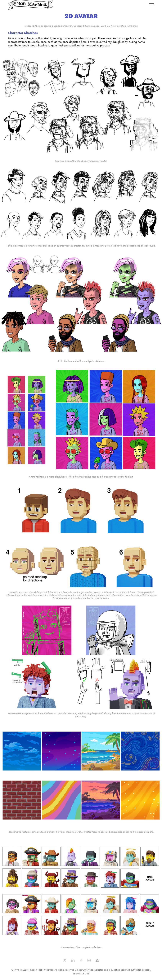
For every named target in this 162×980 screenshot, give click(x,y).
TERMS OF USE (81, 974)
